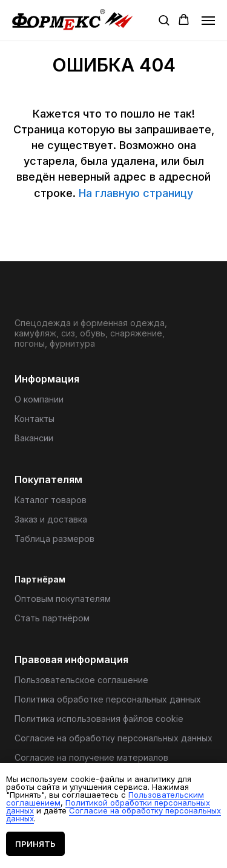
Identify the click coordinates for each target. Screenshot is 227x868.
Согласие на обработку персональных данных (113, 738)
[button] (164, 20)
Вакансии (34, 438)
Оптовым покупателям (63, 599)
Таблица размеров (54, 539)
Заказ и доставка (51, 519)
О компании (39, 399)
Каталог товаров (51, 500)
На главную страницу (136, 193)
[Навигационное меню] (208, 21)
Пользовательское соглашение (81, 680)
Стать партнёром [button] (52, 618)
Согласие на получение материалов (91, 757)
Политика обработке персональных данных (108, 699)
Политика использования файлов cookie (99, 719)
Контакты (35, 419)
